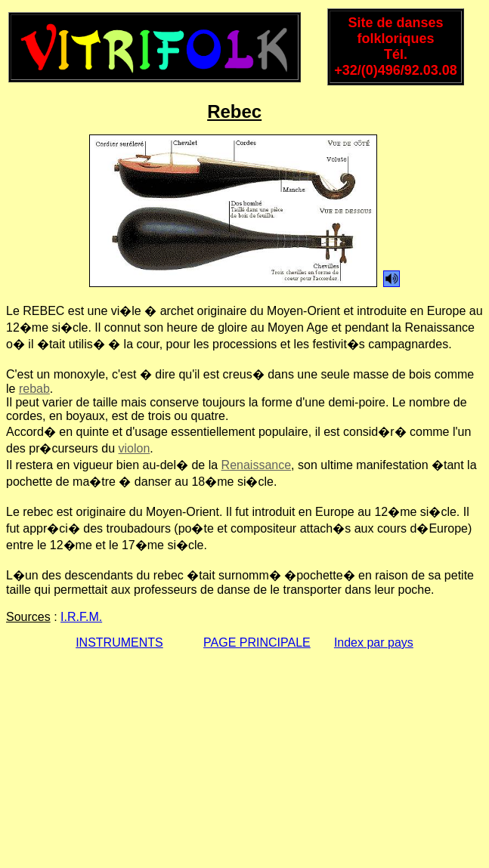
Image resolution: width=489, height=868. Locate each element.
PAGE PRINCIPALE (257, 643)
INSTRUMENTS (119, 643)
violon (135, 448)
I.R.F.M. (81, 617)
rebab (34, 389)
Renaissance (257, 465)
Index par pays (374, 643)
